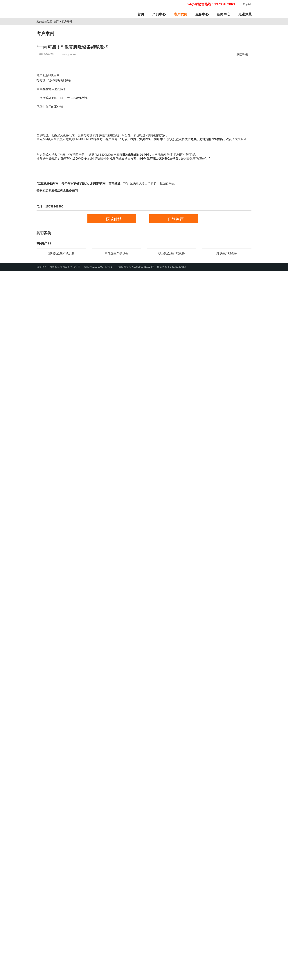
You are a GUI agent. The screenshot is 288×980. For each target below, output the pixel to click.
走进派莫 (245, 14)
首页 (141, 14)
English (247, 4)
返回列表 (243, 110)
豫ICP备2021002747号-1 (98, 976)
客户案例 (181, 14)
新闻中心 (224, 14)
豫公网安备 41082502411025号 (134, 976)
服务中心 (202, 14)
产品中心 (159, 14)
